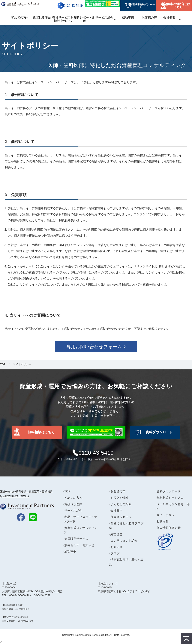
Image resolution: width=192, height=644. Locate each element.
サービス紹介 (104, 18)
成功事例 (128, 18)
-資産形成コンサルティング (80, 530)
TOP (3, 364)
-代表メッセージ (120, 517)
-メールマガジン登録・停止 (172, 506)
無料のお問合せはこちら (178, 6)
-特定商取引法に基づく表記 (126, 562)
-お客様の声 (117, 491)
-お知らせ (116, 547)
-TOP (67, 491)
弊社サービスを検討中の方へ (63, 19)
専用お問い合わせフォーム (94, 347)
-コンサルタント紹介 (123, 541)
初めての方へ (20, 18)
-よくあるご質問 (120, 504)
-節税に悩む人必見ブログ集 (126, 526)
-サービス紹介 (73, 511)
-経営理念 (116, 534)
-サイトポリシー (166, 515)
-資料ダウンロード (168, 491)
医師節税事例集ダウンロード (141, 6)
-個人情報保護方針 (168, 528)
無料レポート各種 (84, 19)
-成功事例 (70, 552)
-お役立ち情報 (119, 498)
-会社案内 (116, 511)
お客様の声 (149, 18)
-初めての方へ (73, 498)
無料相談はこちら (41, 432)
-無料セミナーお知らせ (79, 545)
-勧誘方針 (162, 521)
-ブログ (114, 553)
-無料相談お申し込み (169, 498)
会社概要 (169, 18)
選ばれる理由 (42, 18)
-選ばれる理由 (73, 504)
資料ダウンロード (159, 432)
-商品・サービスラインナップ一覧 (80, 519)
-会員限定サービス (76, 539)
